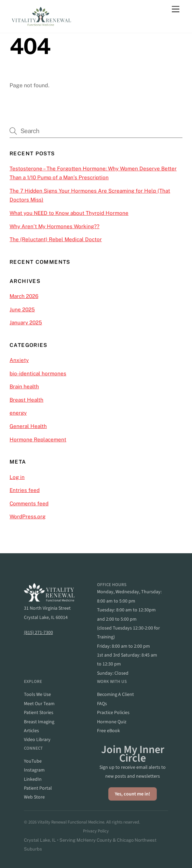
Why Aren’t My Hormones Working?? (54, 226)
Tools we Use (37, 695)
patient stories (39, 713)
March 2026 (24, 296)
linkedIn (33, 779)
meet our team (39, 704)
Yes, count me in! (133, 794)
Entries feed (25, 490)
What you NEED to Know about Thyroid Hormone (69, 213)
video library (37, 740)
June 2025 (22, 309)
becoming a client (115, 695)
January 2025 (26, 322)
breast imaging (39, 722)
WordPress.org (28, 516)
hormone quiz (112, 722)
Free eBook (108, 731)
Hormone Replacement (38, 439)
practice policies (113, 713)
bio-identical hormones (38, 373)
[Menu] (176, 9)
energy (18, 413)
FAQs (102, 704)
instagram (34, 770)
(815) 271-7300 (38, 633)
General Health (28, 426)
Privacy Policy (96, 831)
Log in (17, 477)
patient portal (38, 788)
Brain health (24, 386)
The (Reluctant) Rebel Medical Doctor (56, 239)
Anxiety (19, 360)
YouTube (33, 761)
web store (34, 797)
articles (31, 731)
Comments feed (29, 503)
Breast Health (26, 400)
